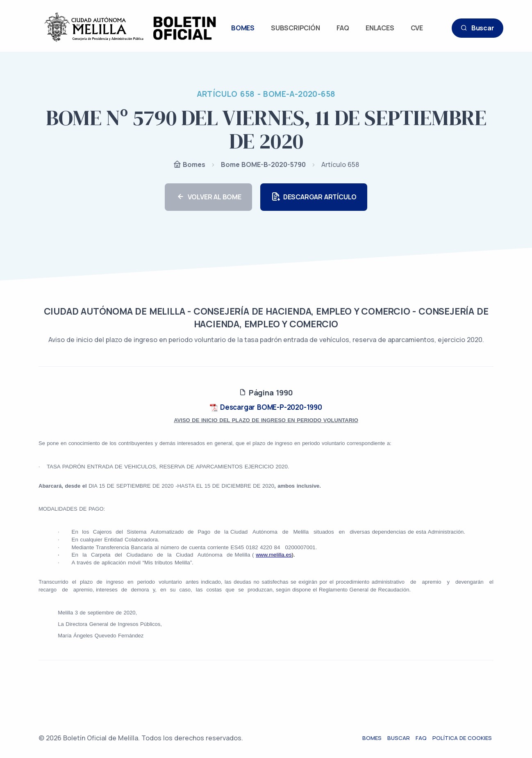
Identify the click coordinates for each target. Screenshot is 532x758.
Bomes (189, 165)
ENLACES (380, 28)
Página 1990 (266, 393)
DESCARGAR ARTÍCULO (314, 197)
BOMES (243, 28)
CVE (417, 28)
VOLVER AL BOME (208, 197)
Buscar (477, 28)
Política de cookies (464, 738)
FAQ (343, 28)
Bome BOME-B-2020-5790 (263, 164)
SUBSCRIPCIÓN (296, 28)
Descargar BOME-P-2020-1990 (266, 407)
